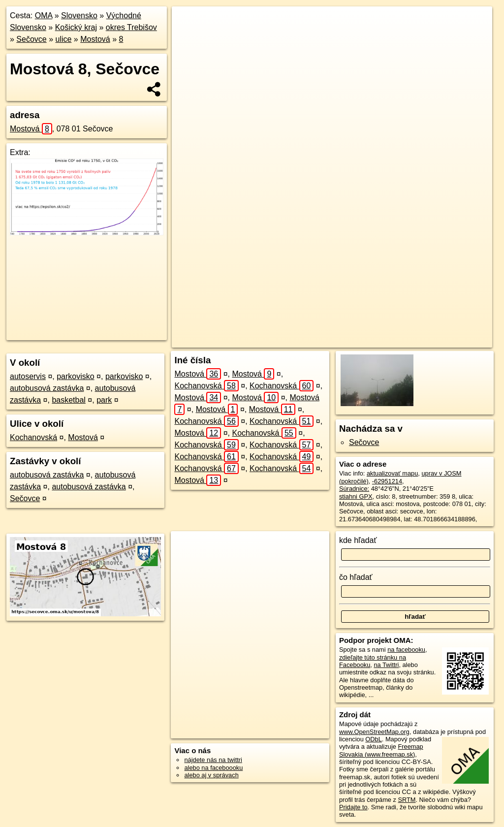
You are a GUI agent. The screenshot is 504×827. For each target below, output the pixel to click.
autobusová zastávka (47, 388)
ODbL (373, 739)
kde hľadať (358, 540)
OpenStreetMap (314, 340)
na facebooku (406, 650)
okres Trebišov (131, 27)
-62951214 (387, 481)
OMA (44, 16)
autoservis (28, 376)
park (104, 400)
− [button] (189, 38)
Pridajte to (353, 807)
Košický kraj (76, 27)
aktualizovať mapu (392, 473)
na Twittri (386, 665)
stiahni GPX (356, 496)
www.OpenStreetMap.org (374, 732)
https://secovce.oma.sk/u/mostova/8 (443, 340)
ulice (64, 39)
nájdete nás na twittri (213, 760)
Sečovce (31, 39)
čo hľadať (356, 577)
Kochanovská (33, 437)
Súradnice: (354, 489)
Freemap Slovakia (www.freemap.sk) (381, 750)
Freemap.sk (364, 340)
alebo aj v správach (211, 775)
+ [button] (189, 23)
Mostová (95, 39)
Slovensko (79, 16)
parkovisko (75, 376)
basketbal (69, 400)
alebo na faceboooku (213, 768)
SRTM (407, 800)
